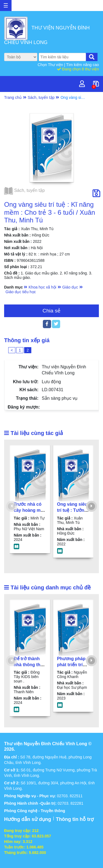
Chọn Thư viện (51, 65)
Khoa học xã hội (42, 287)
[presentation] (12, 506)
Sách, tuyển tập (41, 97)
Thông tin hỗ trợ (75, 819)
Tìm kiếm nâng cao (83, 65)
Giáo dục (70, 287)
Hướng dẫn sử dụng (28, 819)
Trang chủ (13, 97)
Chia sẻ (51, 311)
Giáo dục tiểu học (21, 292)
